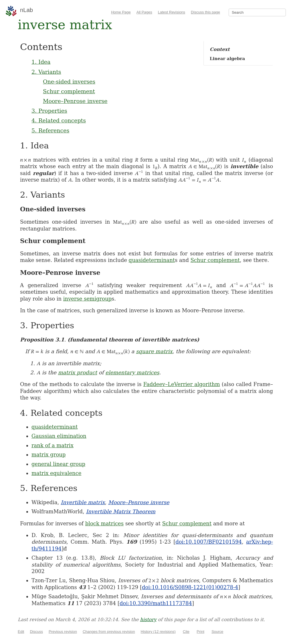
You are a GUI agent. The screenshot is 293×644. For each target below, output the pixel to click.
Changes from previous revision (109, 632)
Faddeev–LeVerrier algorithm (182, 384)
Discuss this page (205, 12)
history (148, 620)
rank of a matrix (53, 445)
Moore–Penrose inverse (75, 101)
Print (200, 632)
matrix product (78, 372)
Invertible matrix (83, 502)
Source (217, 632)
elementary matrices (132, 372)
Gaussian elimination (59, 436)
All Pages (144, 12)
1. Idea (41, 62)
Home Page (121, 12)
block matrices (104, 523)
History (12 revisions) (158, 632)
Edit (21, 632)
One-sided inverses (69, 82)
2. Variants (46, 72)
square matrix (154, 351)
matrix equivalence (56, 473)
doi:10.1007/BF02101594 (209, 542)
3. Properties (49, 111)
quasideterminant (152, 260)
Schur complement (69, 91)
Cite (186, 632)
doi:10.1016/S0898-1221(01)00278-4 (190, 587)
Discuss (36, 632)
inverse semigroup (87, 299)
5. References (50, 130)
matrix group (48, 455)
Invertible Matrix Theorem (121, 511)
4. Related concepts (59, 120)
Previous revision (63, 632)
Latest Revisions (172, 12)
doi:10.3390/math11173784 (156, 603)
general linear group (58, 464)
